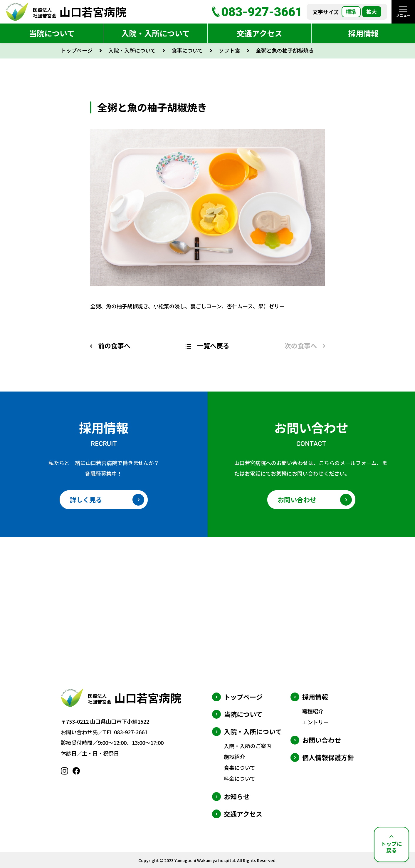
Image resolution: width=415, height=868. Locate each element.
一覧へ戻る (213, 345)
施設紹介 (234, 757)
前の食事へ (114, 345)
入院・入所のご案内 (248, 746)
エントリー (315, 722)
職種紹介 (313, 711)
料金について (240, 778)
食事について (240, 767)
